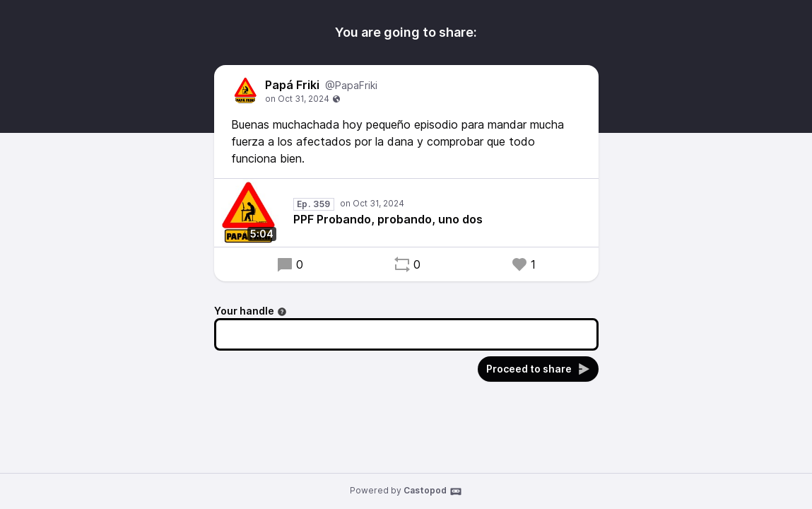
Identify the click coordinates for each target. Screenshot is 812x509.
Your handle (251, 311)
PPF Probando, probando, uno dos (388, 219)
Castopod (433, 491)
